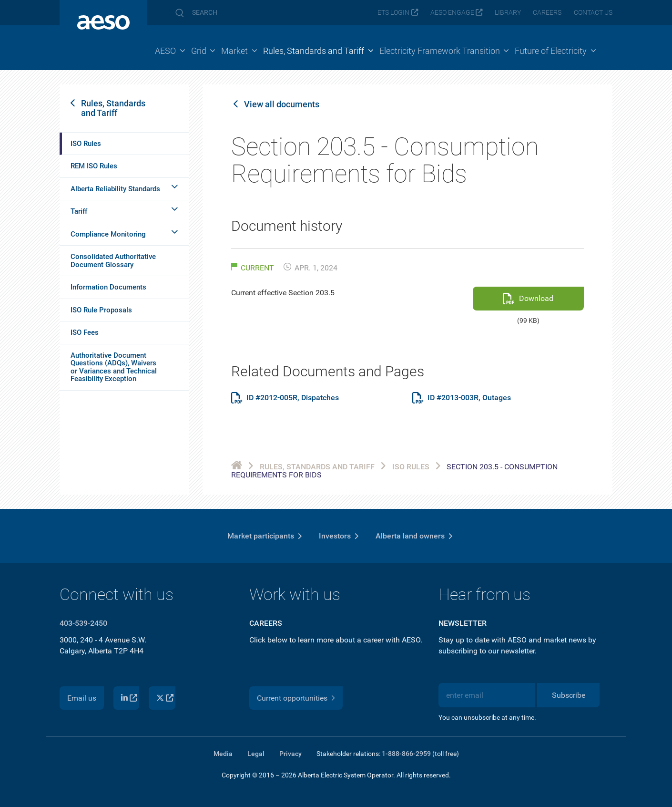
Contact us (593, 13)
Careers (547, 13)
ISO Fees (85, 332)
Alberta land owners (410, 536)
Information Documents (108, 287)
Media (223, 754)
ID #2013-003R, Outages (469, 398)
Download (536, 298)
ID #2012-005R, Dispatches (293, 398)
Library (508, 13)
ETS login (393, 13)
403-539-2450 (83, 623)
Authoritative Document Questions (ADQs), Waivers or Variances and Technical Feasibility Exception (114, 367)
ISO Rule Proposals (101, 310)
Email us (82, 698)
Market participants (261, 536)
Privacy (290, 754)
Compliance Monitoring (108, 234)
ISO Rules (86, 144)
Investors (335, 536)
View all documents (282, 104)
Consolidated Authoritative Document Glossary (113, 261)
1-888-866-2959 (406, 754)
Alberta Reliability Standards (115, 189)
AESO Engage (452, 13)
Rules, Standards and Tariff (113, 108)
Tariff (79, 211)
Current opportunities (292, 698)
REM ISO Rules (94, 166)
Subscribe (569, 695)
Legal (256, 754)
